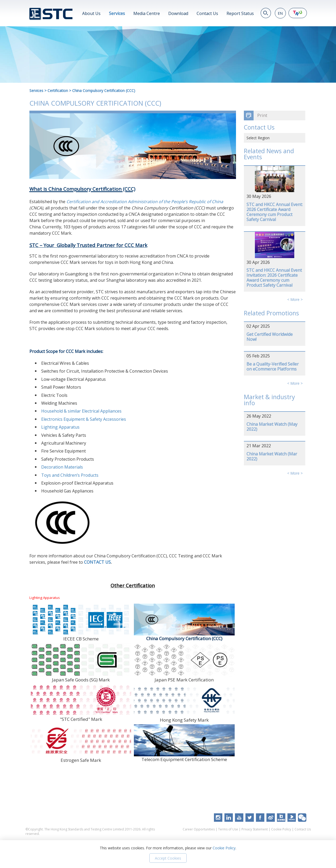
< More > (295, 299)
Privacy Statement (255, 829)
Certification (58, 91)
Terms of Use (228, 829)
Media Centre (147, 13)
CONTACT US (97, 562)
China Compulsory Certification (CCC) (104, 91)
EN (280, 13)
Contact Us (207, 13)
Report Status (240, 13)
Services (117, 13)
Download (178, 13)
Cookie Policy (281, 829)
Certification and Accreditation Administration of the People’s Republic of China (145, 202)
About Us (91, 13)
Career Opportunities (199, 829)
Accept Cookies (168, 858)
